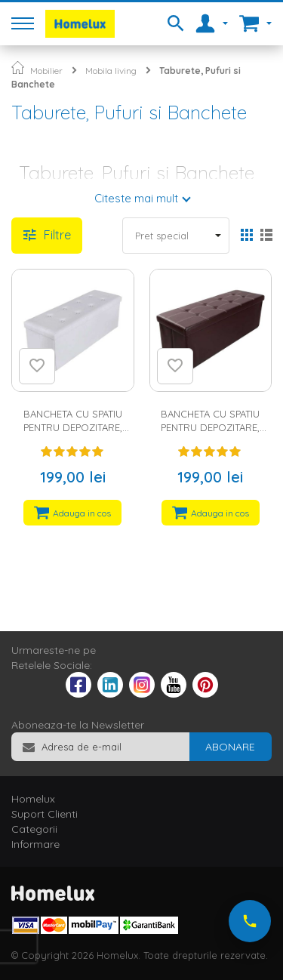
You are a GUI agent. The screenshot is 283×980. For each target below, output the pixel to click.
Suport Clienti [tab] (45, 814)
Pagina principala (18, 68)
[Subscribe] (230, 747)
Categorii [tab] (34, 829)
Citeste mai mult (136, 198)
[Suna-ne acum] (250, 921)
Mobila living (111, 71)
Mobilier (46, 71)
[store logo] (80, 24)
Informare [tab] (35, 844)
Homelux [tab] (33, 799)
